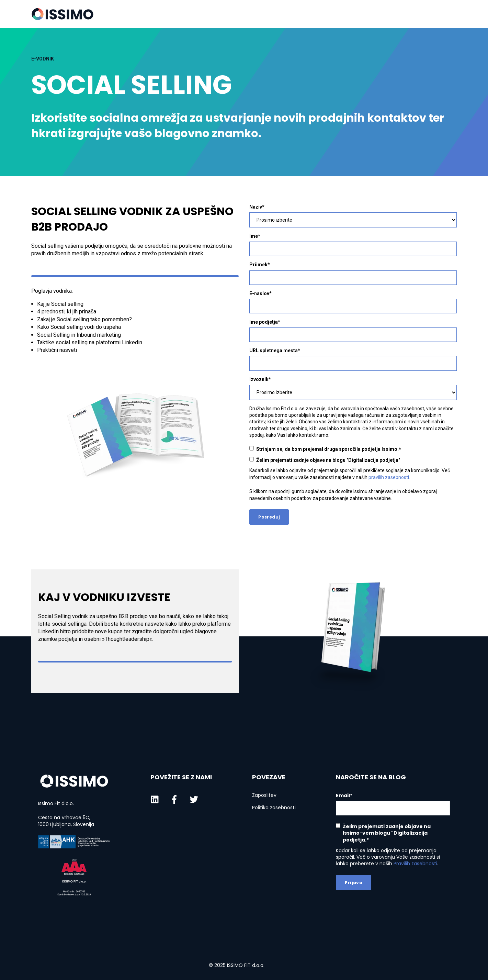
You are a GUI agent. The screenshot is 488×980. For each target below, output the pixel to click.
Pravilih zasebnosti (415, 864)
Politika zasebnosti (274, 808)
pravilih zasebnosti (389, 477)
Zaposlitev (264, 795)
